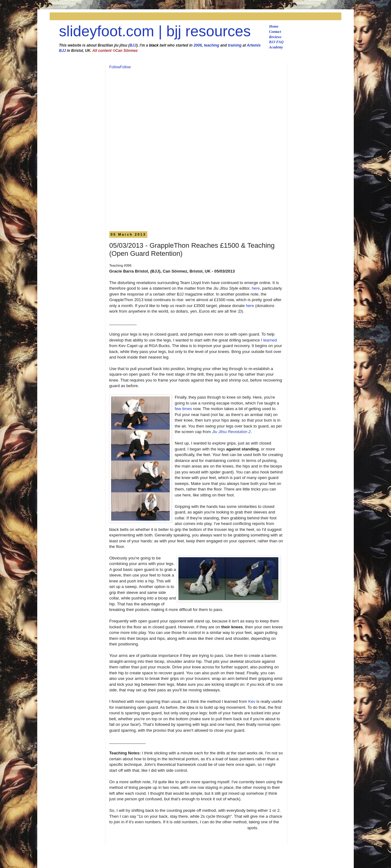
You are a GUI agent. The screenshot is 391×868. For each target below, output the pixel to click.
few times (183, 409)
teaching (211, 45)
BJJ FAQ (276, 42)
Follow (115, 67)
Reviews (275, 37)
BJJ (133, 45)
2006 (198, 45)
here (256, 288)
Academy (276, 47)
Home (274, 26)
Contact (275, 32)
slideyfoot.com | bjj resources (155, 31)
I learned (269, 340)
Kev (252, 701)
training (235, 45)
